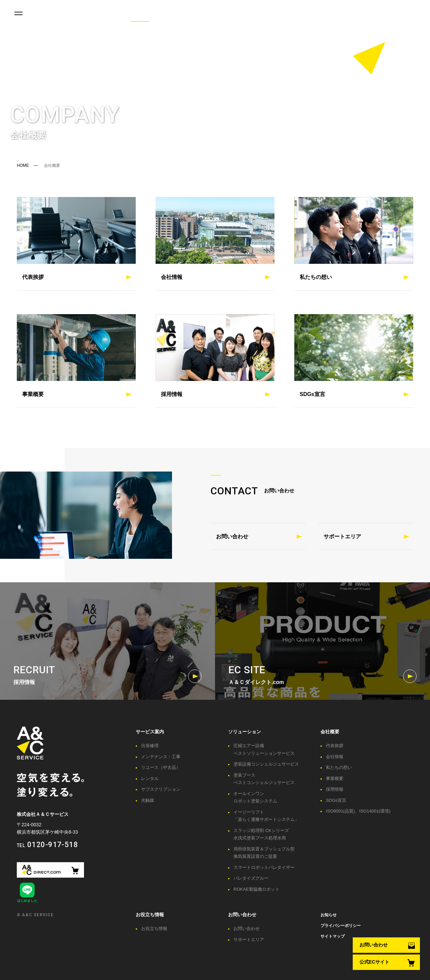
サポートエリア (342, 536)
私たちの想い (339, 767)
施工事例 (230, 13)
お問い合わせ (270, 13)
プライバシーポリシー (341, 926)
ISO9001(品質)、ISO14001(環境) (358, 811)
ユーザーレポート (185, 13)
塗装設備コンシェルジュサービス (266, 764)
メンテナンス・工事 (161, 757)
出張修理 (150, 746)
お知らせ (329, 915)
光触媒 (148, 800)
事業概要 (335, 778)
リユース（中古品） (161, 767)
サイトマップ (333, 936)
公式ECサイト (374, 962)
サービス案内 (54, 13)
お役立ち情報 (99, 13)
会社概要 (140, 13)
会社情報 (335, 757)
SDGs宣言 (336, 800)
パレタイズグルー (251, 878)
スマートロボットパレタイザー (264, 867)
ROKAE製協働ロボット (256, 889)
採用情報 (335, 789)
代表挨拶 (335, 746)
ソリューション (245, 732)
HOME (23, 165)
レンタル (150, 778)
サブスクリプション (161, 789)
